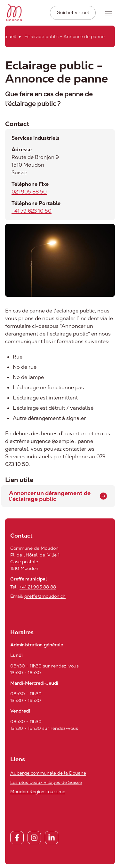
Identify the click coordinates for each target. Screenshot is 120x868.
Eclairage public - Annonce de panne (64, 36)
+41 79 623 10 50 (32, 211)
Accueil (8, 36)
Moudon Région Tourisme (38, 792)
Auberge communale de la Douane (48, 773)
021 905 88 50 (29, 192)
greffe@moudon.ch (45, 596)
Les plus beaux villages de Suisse (46, 782)
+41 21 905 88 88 (38, 587)
